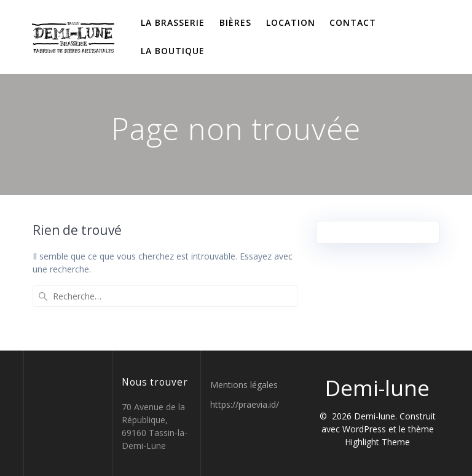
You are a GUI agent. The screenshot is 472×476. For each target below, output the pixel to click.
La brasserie (173, 22)
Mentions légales (244, 385)
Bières (235, 22)
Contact (353, 22)
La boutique (173, 51)
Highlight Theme (377, 442)
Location (291, 22)
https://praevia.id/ (245, 404)
